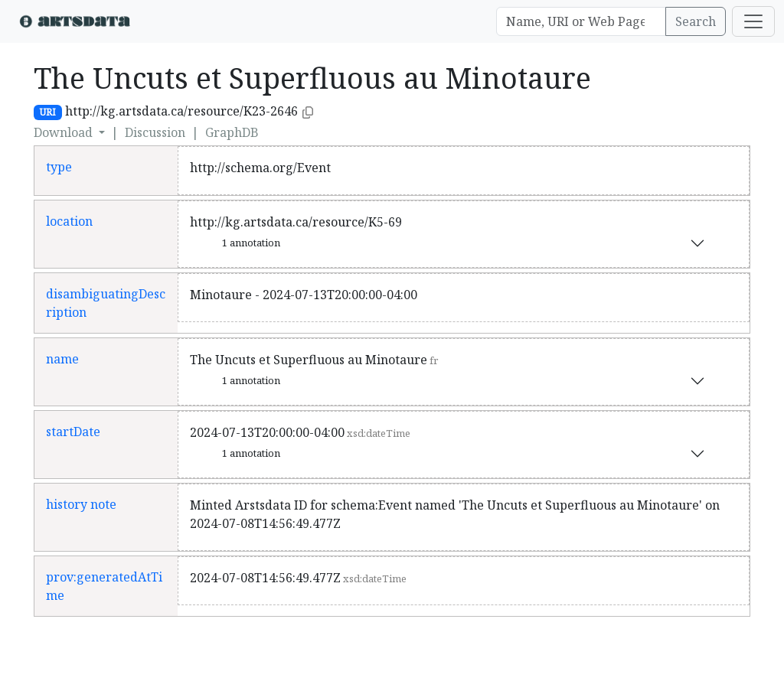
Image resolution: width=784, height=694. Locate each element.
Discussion (155, 132)
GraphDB (232, 132)
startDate (73, 432)
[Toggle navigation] (753, 21)
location (69, 221)
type (59, 167)
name (62, 359)
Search (696, 21)
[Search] (581, 21)
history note (81, 504)
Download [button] (65, 132)
